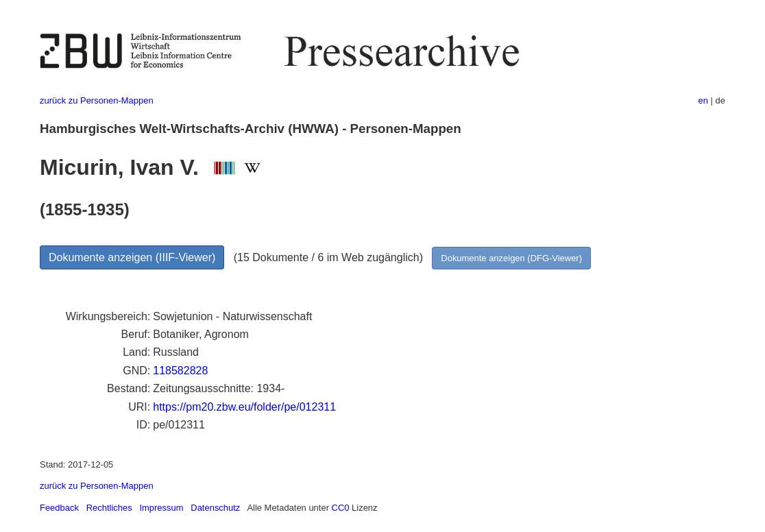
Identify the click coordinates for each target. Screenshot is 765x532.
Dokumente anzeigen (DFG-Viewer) (511, 258)
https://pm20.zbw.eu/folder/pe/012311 (244, 407)
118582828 (180, 371)
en (703, 100)
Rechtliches (109, 508)
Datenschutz (215, 508)
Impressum (161, 508)
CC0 (341, 508)
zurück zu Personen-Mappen (97, 100)
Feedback (59, 508)
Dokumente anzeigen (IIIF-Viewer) (132, 257)
